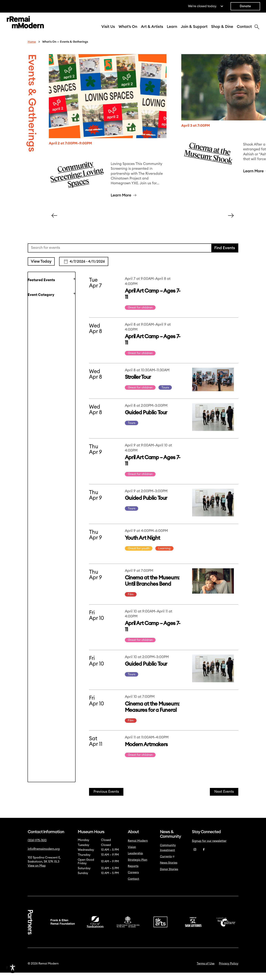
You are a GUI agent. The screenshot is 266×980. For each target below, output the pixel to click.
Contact (244, 30)
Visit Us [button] (108, 30)
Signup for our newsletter (209, 848)
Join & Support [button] (194, 30)
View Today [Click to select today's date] (41, 269)
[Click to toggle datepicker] (84, 269)
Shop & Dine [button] (222, 30)
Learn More (121, 203)
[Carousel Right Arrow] (231, 223)
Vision (132, 854)
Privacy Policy (229, 971)
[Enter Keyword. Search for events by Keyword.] (120, 255)
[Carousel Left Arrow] (54, 223)
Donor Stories (169, 877)
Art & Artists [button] (152, 30)
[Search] (257, 31)
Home (32, 49)
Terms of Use (206, 971)
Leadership (135, 861)
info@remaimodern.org (44, 856)
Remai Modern (138, 848)
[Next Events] (224, 799)
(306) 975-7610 (37, 848)
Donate (245, 6)
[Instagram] (195, 857)
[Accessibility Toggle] (30, 967)
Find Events (225, 255)
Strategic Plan (138, 867)
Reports (133, 874)
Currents (167, 864)
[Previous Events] (106, 799)
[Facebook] (204, 857)
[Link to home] (25, 27)
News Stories (169, 870)
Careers (133, 880)
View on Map (37, 873)
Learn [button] (172, 30)
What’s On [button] (128, 30)
